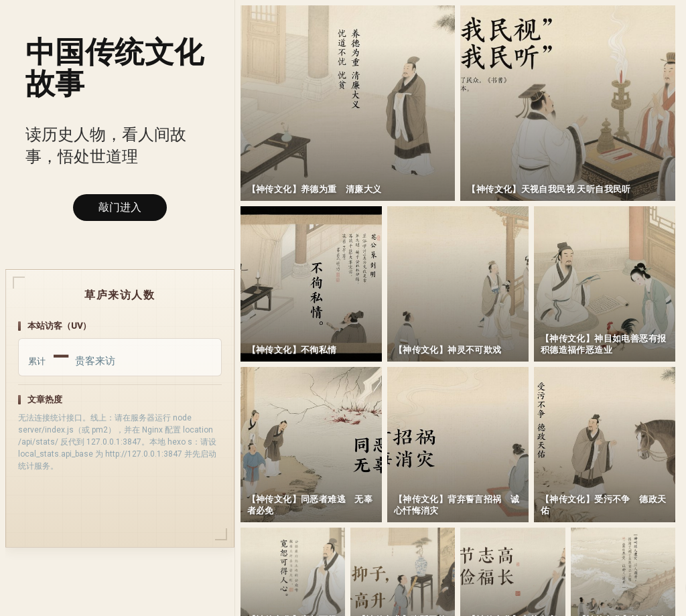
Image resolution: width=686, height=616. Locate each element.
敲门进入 (120, 207)
